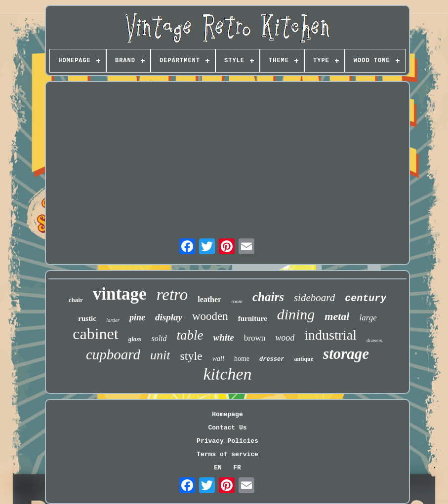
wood (285, 338)
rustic (87, 318)
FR (237, 468)
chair (76, 300)
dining (296, 314)
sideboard (314, 298)
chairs (268, 297)
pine (137, 317)
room (237, 301)
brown (255, 338)
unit (160, 355)
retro (172, 295)
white (224, 337)
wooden (210, 316)
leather (209, 299)
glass (135, 339)
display (169, 317)
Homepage (227, 414)
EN (218, 468)
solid (159, 338)
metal (337, 316)
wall (218, 359)
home (242, 359)
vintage (120, 294)
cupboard (113, 354)
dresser (272, 359)
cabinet (95, 334)
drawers (374, 340)
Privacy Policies (227, 441)
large (368, 318)
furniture (253, 318)
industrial (330, 335)
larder (113, 320)
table (190, 335)
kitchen (227, 374)
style (191, 356)
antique (304, 359)
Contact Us (227, 428)
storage (346, 354)
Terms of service (227, 454)
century (366, 298)
